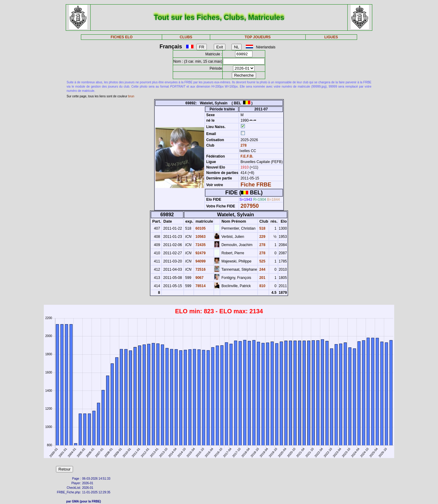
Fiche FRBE (256, 185)
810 (262, 286)
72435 (200, 245)
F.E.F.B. (247, 156)
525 (262, 261)
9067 (199, 278)
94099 (200, 261)
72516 (200, 269)
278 (243, 145)
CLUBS (186, 37)
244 (262, 269)
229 (262, 237)
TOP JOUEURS (258, 37)
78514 (200, 286)
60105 (200, 228)
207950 (250, 206)
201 (262, 278)
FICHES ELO (122, 37)
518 (262, 228)
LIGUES (331, 37)
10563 (200, 237)
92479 (200, 253)
